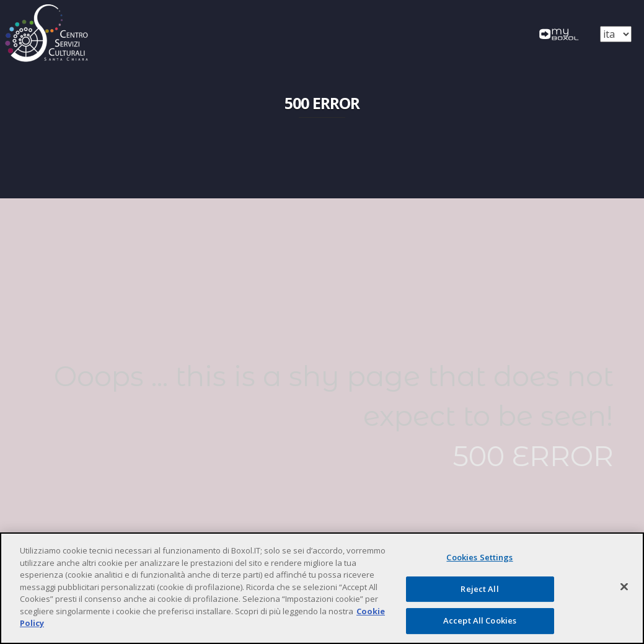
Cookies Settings (479, 557)
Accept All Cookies (480, 620)
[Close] (624, 587)
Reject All (479, 589)
